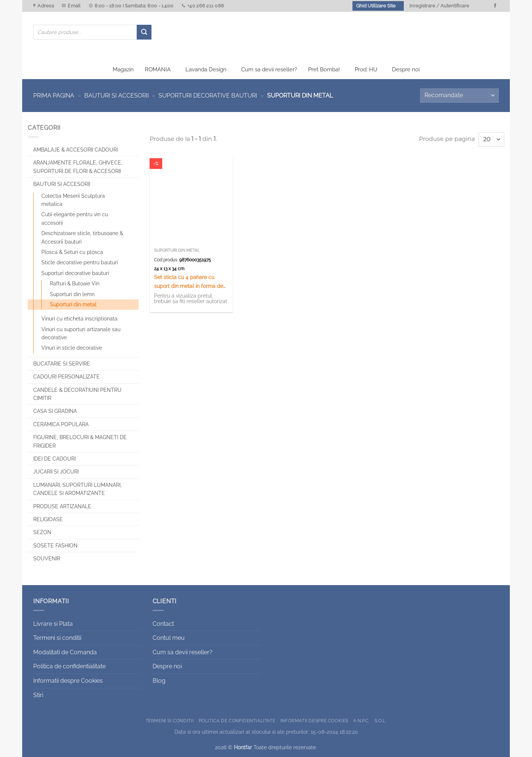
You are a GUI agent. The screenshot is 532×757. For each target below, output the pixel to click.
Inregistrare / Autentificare (439, 6)
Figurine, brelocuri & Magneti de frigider (80, 441)
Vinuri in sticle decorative (72, 348)
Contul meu (169, 638)
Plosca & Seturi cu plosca (72, 252)
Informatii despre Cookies (68, 681)
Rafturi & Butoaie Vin (75, 284)
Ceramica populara (61, 424)
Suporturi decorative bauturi (208, 96)
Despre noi (406, 69)
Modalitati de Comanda (65, 652)
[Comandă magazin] (459, 96)
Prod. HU (366, 69)
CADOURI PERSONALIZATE (66, 377)
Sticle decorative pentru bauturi (80, 262)
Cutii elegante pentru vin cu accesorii (75, 218)
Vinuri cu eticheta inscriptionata (79, 319)
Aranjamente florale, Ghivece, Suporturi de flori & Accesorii (78, 167)
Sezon (42, 532)
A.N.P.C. (361, 721)
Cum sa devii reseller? (269, 69)
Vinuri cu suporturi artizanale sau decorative (81, 333)
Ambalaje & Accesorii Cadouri (76, 150)
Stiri (38, 695)
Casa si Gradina (55, 411)
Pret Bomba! (324, 69)
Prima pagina (54, 96)
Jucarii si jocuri (56, 472)
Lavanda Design (206, 69)
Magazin (123, 69)
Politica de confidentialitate (69, 666)
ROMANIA (158, 69)
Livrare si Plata (53, 624)
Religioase (48, 519)
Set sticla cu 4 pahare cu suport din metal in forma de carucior (189, 282)
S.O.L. (381, 721)
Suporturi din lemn (72, 294)
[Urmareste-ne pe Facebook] (495, 6)
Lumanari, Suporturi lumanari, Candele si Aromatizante (77, 489)
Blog (159, 681)
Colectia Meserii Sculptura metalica (73, 200)
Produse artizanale (62, 506)
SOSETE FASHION (55, 546)
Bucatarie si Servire (62, 364)
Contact (163, 624)
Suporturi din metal (73, 305)
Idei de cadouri (54, 459)
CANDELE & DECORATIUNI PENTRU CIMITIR (77, 394)
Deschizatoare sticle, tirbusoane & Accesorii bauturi (82, 237)
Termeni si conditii (57, 638)
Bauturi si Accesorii (117, 96)
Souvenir (47, 559)
